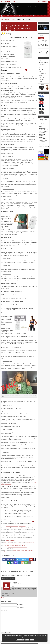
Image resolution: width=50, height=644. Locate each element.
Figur (34, 482)
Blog (26, 16)
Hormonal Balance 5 (43, 62)
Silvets (34, 522)
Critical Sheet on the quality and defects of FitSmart (17, 547)
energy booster (18, 542)
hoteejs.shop (23, 545)
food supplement (28, 542)
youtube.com (12, 545)
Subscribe (41, 38)
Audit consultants (22, 526)
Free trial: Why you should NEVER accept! (43, 142)
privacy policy (42, 44)
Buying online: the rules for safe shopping (44, 145)
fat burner (23, 542)
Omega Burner (42, 70)
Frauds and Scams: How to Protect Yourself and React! (43, 121)
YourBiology (42, 79)
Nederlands (30, 550)
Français (15, 550)
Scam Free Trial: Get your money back (43, 132)
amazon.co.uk (18, 545)
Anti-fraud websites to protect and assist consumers (43, 125)
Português (3, 552)
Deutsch (19, 550)
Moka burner (42, 64)
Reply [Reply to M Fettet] (3, 597)
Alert (7, 16)
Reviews (17, 16)
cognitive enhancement (8, 542)
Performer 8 (42, 72)
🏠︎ (2, 16)
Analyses (13, 19)
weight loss (11, 544)
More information (20, 640)
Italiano (26, 550)
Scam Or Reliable (9, 2)
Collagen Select (42, 74)
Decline (27, 640)
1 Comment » (12, 541)
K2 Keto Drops (9, 484)
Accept (32, 640)
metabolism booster (5, 544)
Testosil (41, 81)
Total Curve (42, 68)
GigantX (41, 75)
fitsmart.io (7, 545)
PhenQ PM (41, 77)
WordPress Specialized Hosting (43, 138)
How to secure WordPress (42, 135)
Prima (3, 484)
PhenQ (40, 60)
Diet (14, 542)
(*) (12, 632)
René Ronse (8, 526)
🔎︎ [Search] (34, 16)
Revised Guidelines (15, 526)
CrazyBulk (41, 66)
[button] (11, 16)
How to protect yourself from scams (43, 129)
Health (33, 542)
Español (22, 550)
